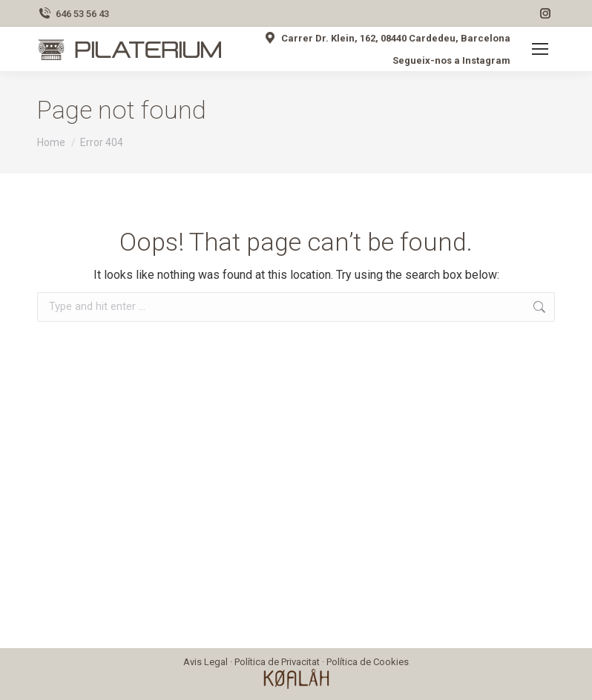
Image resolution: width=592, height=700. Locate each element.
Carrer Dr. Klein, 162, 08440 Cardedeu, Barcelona (387, 38)
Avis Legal (205, 662)
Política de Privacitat (277, 662)
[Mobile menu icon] (540, 49)
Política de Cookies (368, 662)
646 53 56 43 (73, 14)
